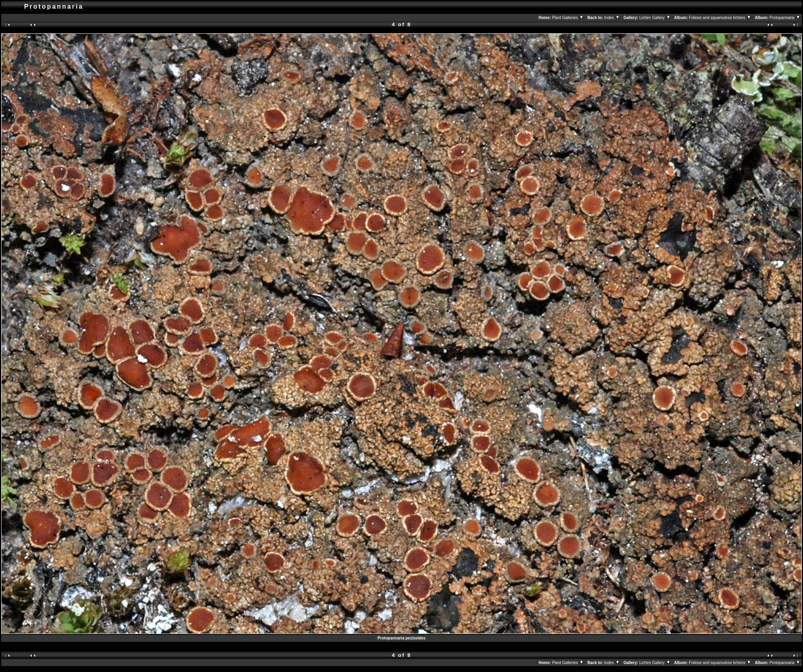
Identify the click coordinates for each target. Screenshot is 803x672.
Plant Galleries (568, 18)
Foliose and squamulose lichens (720, 18)
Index (612, 18)
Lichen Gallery (655, 18)
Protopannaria (785, 18)
